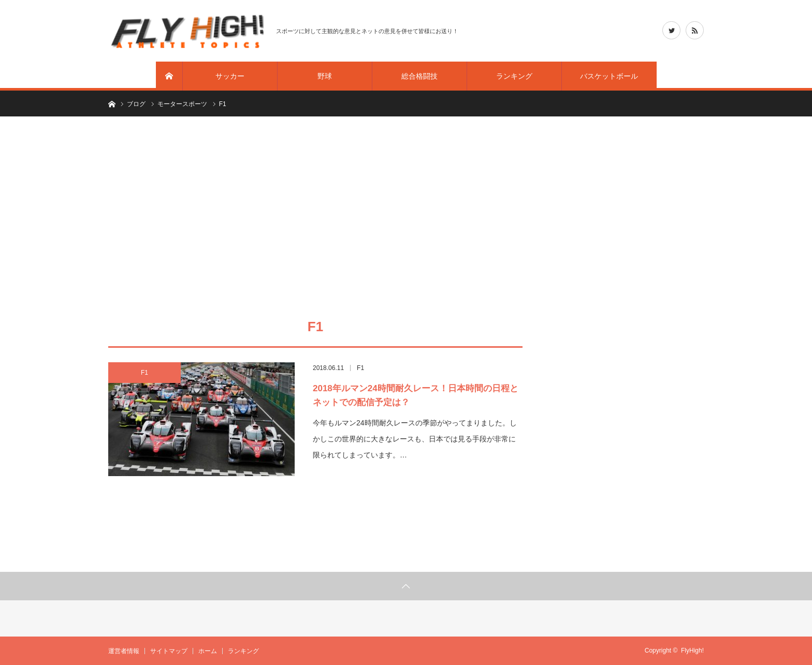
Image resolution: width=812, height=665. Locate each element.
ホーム (208, 651)
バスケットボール (609, 76)
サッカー (230, 76)
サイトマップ (169, 651)
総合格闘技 (419, 76)
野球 (325, 76)
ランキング (514, 76)
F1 (144, 373)
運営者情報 (124, 651)
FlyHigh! (692, 651)
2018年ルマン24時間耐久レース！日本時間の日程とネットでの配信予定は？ (416, 395)
